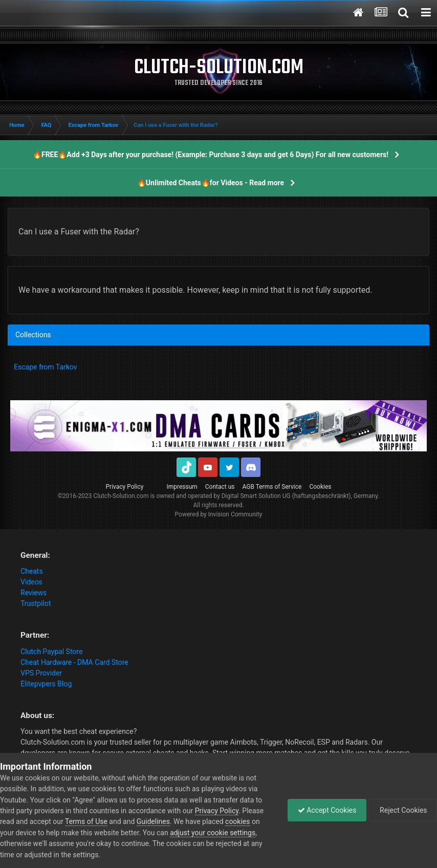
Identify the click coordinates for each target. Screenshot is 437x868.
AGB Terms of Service (272, 487)
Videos (31, 582)
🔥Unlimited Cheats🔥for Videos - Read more (211, 183)
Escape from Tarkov (46, 367)
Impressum (182, 487)
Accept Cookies (325, 810)
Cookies (320, 487)
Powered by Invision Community (219, 514)
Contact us (220, 487)
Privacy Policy (125, 487)
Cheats (32, 571)
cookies (237, 821)
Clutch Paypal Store (51, 652)
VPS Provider (41, 673)
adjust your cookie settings (213, 833)
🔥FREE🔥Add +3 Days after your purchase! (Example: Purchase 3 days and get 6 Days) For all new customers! (211, 155)
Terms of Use (86, 821)
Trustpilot (36, 603)
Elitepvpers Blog (46, 684)
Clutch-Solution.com (121, 496)
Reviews (34, 593)
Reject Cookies (402, 810)
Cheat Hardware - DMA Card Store (74, 662)
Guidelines (153, 821)
